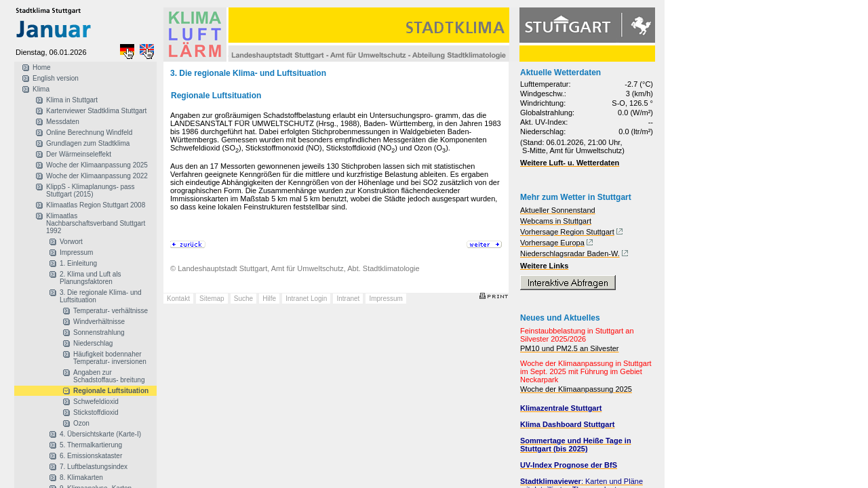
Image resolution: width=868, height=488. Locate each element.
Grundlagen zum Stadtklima (88, 143)
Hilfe (269, 299)
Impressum (76, 252)
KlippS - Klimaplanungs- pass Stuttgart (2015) (91, 190)
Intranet (348, 299)
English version (56, 78)
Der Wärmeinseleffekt (79, 154)
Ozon (81, 423)
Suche (243, 299)
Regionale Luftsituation (111, 391)
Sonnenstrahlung (99, 332)
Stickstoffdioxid (96, 412)
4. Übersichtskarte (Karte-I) (100, 434)
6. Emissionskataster (91, 456)
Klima (41, 89)
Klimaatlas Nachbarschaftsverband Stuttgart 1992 (96, 223)
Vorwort (71, 242)
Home (42, 67)
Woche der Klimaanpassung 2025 (97, 165)
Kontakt (178, 299)
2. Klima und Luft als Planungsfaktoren (91, 278)
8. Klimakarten (81, 477)
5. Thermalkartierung (91, 445)
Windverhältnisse (99, 322)
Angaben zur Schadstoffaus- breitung (109, 376)
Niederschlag (93, 343)
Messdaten (63, 122)
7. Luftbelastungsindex (94, 467)
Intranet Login (306, 299)
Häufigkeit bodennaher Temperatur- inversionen (110, 358)
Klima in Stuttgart (72, 100)
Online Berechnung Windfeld (89, 133)
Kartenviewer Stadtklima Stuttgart (96, 111)
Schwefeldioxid (96, 402)
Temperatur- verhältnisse (111, 311)
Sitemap (212, 299)
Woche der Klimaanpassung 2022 (97, 176)
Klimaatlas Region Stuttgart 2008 (96, 205)
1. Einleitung (78, 263)
